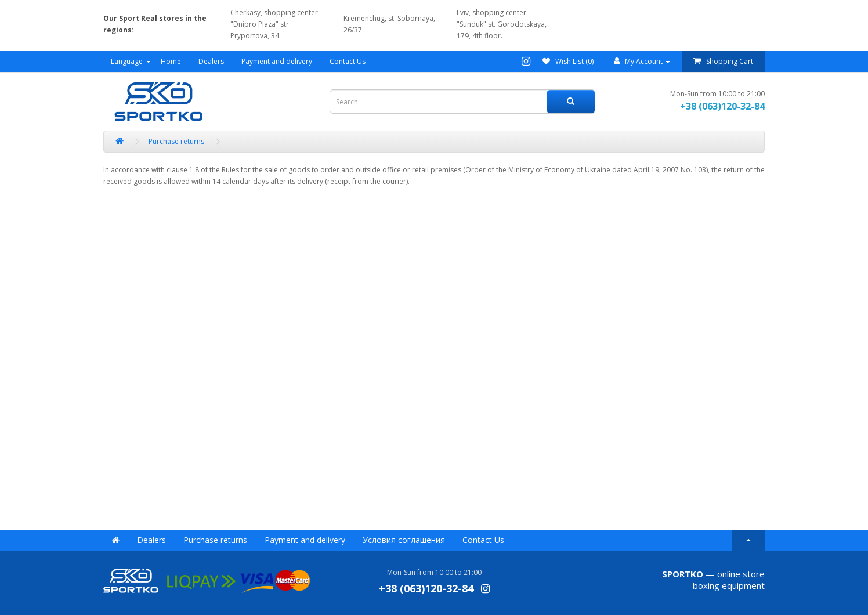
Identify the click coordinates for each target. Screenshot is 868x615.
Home (171, 61)
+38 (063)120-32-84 (722, 106)
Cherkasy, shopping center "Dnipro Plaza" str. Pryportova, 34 (274, 24)
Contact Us (348, 61)
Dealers (211, 61)
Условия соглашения (404, 540)
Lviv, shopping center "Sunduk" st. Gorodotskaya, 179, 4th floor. (502, 24)
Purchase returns (215, 540)
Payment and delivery (277, 61)
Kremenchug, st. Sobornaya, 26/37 (389, 24)
